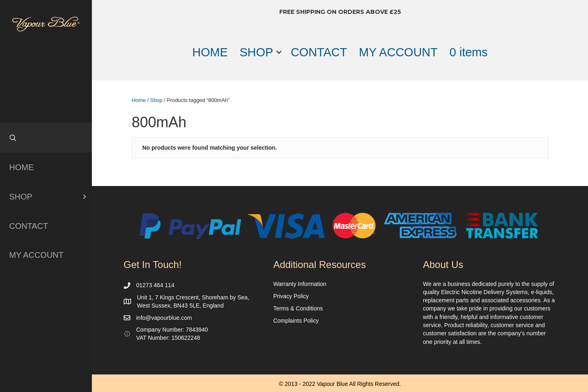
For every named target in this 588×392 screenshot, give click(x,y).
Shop (156, 100)
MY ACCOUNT (398, 52)
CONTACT (319, 52)
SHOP (256, 52)
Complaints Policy (296, 321)
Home (139, 100)
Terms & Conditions (298, 308)
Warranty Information (300, 284)
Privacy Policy (291, 296)
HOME (210, 52)
